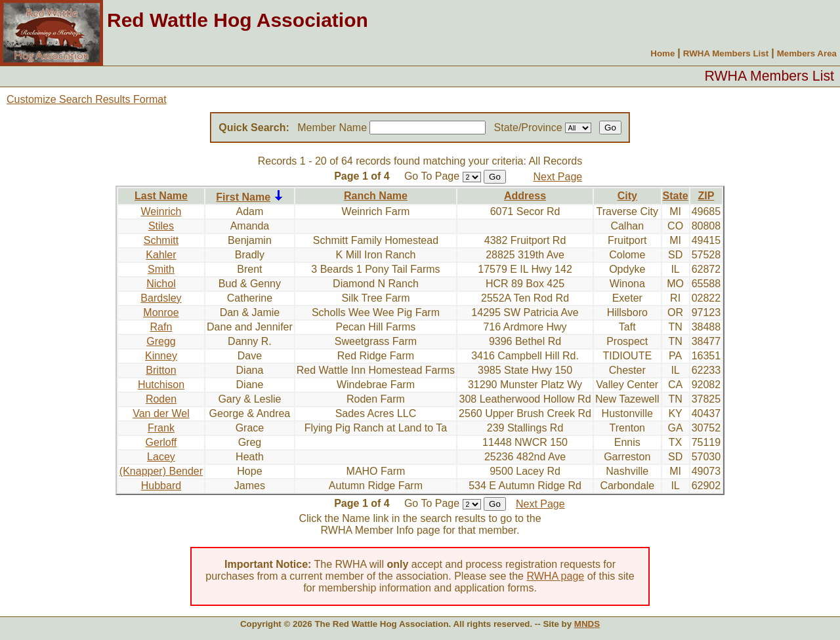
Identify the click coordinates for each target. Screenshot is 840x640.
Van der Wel (161, 413)
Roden (161, 399)
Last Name (161, 196)
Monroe (161, 312)
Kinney (161, 356)
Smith (161, 269)
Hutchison (161, 385)
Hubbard (161, 486)
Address (525, 196)
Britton (161, 370)
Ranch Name (376, 196)
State (676, 196)
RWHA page (555, 576)
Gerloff (161, 442)
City (627, 196)
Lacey (161, 457)
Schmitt (161, 240)
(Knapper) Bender (161, 471)
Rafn (161, 327)
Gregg (161, 341)
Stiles (161, 226)
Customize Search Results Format (87, 99)
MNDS (587, 624)
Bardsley (161, 298)
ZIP (706, 196)
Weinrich (161, 211)
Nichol (161, 284)
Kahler (161, 255)
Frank (161, 428)
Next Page (558, 177)
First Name (243, 197)
